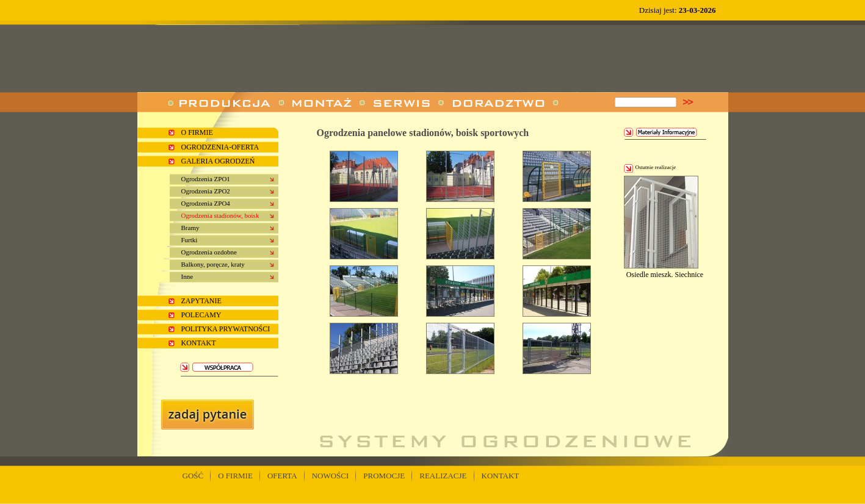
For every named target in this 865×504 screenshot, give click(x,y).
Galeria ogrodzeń (218, 161)
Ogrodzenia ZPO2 (206, 191)
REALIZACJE (443, 476)
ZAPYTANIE (201, 301)
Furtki (190, 240)
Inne (187, 276)
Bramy (190, 228)
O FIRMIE (235, 476)
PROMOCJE (384, 476)
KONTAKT (501, 476)
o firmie (197, 132)
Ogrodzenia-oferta (220, 147)
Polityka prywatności (226, 329)
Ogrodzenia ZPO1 (206, 179)
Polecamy (201, 315)
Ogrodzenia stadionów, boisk (220, 215)
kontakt (199, 343)
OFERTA (282, 476)
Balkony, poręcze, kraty (213, 264)
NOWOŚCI (331, 476)
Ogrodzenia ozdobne (209, 252)
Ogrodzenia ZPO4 (206, 203)
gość (193, 476)
